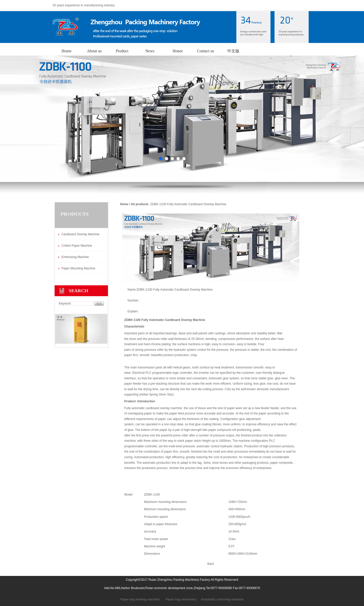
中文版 (233, 51)
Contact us (206, 51)
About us (94, 51)
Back (211, 564)
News (150, 51)
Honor (178, 51)
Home (66, 51)
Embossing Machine (75, 257)
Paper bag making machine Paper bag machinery (158, 599)
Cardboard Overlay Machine (80, 234)
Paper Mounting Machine (78, 268)
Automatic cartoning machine (222, 599)
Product (122, 51)
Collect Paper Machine (77, 246)
